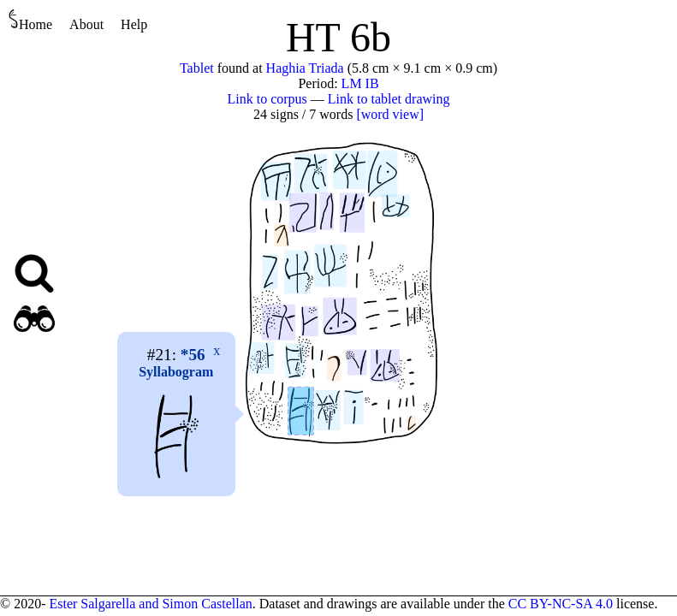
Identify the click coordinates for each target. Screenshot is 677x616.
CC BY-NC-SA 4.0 (561, 604)
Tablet (197, 68)
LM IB (360, 83)
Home (30, 20)
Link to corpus (267, 99)
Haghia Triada (305, 68)
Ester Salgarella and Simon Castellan (150, 604)
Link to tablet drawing (389, 99)
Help (134, 24)
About (86, 24)
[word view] (390, 114)
